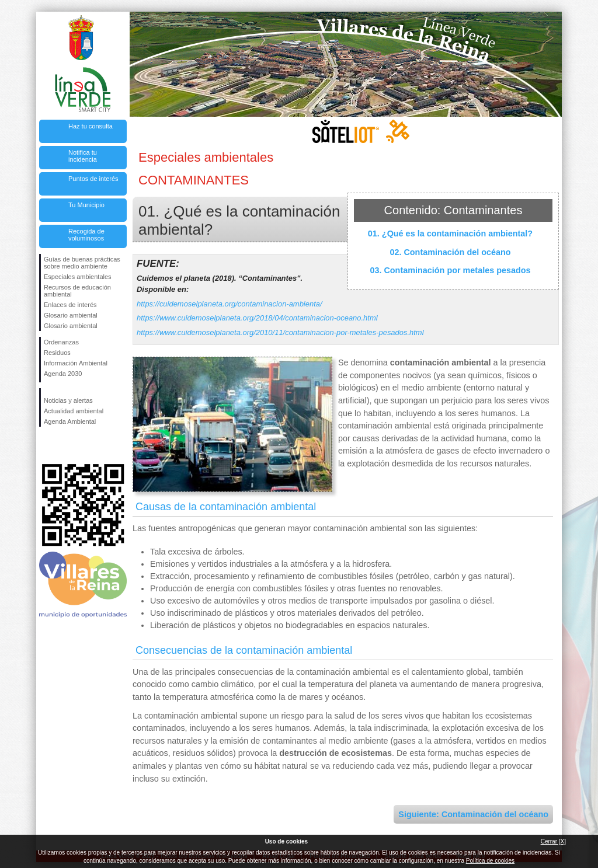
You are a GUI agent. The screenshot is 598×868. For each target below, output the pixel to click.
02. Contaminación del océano (450, 252)
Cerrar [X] (553, 841)
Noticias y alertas (68, 400)
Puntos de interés (93, 179)
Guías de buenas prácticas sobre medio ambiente (82, 263)
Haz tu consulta (91, 126)
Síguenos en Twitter (65, 445)
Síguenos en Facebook (46, 445)
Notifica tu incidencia (83, 156)
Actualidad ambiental (74, 411)
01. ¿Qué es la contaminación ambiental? (450, 233)
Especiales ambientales (78, 277)
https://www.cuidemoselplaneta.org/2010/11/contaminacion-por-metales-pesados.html (280, 332)
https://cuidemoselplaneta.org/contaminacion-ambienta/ (230, 304)
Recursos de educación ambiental (77, 291)
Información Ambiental (76, 363)
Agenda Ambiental (70, 421)
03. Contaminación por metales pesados (450, 270)
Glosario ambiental (71, 315)
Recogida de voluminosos (86, 235)
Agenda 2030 (63, 374)
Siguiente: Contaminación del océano (473, 814)
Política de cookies (490, 861)
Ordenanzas (61, 342)
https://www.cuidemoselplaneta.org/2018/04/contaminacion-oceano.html (257, 318)
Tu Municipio (86, 205)
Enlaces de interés (70, 305)
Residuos (57, 353)
